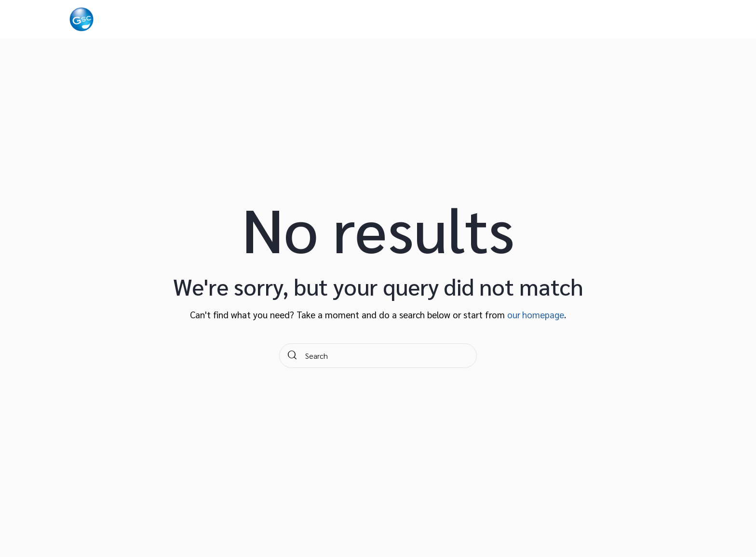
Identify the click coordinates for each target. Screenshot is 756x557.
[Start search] (293, 356)
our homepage (536, 314)
